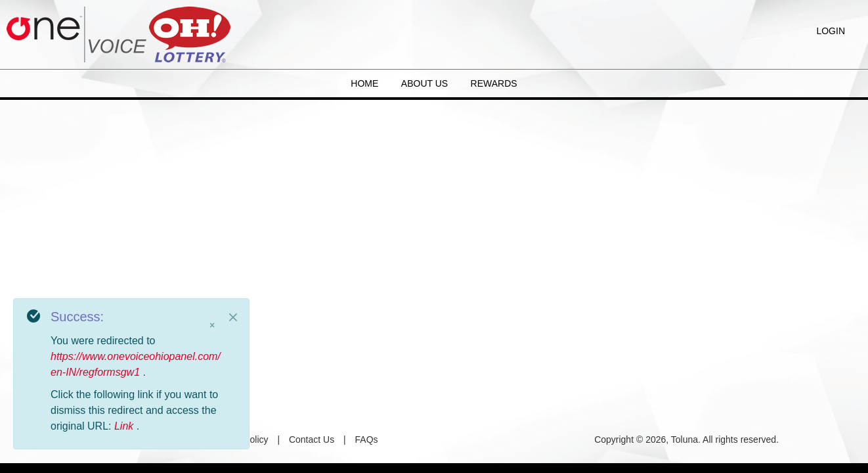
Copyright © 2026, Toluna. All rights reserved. (686, 439)
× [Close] (212, 325)
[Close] (233, 317)
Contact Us (312, 439)
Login (831, 31)
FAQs (367, 439)
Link (125, 426)
